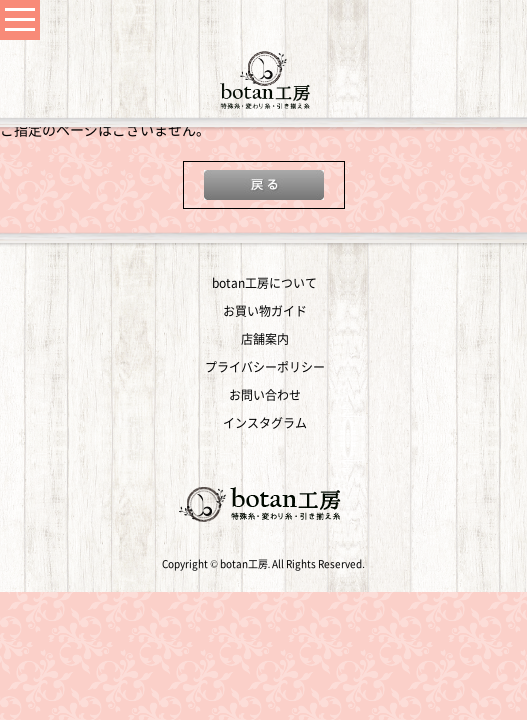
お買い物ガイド (265, 311)
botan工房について (264, 283)
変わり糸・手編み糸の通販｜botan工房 (264, 80)
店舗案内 (265, 339)
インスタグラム (265, 423)
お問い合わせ (265, 395)
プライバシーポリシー (265, 367)
